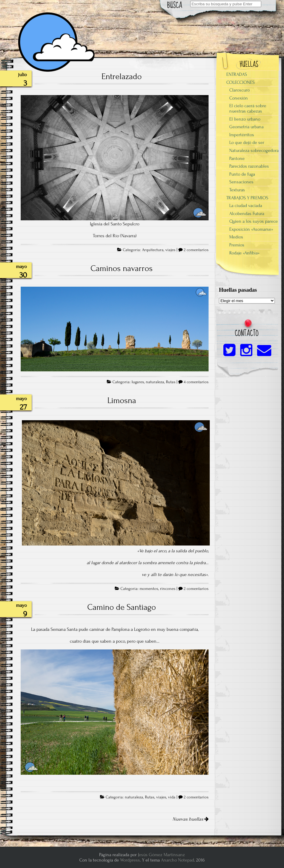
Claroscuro (239, 90)
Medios (236, 237)
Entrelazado (122, 76)
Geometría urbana (246, 127)
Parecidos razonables (249, 166)
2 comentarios (196, 250)
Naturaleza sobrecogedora (254, 150)
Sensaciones (241, 182)
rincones (168, 589)
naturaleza (155, 382)
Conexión (239, 98)
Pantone (237, 158)
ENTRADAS (237, 74)
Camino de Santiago (122, 607)
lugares (138, 382)
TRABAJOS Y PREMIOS (247, 198)
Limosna (122, 400)
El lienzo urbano (245, 119)
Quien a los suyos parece (254, 221)
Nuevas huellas (191, 819)
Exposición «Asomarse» (251, 229)
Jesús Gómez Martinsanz (161, 855)
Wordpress (130, 860)
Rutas (171, 382)
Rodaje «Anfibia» (244, 253)
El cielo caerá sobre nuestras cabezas (248, 108)
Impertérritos (242, 135)
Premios (237, 245)
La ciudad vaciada (246, 206)
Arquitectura (153, 250)
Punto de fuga (242, 174)
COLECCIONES (241, 82)
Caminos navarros (122, 268)
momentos (149, 589)
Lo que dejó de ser (247, 142)
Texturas (237, 190)
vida (172, 797)
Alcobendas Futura (247, 214)
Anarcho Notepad (177, 860)
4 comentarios (196, 382)
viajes (170, 250)
